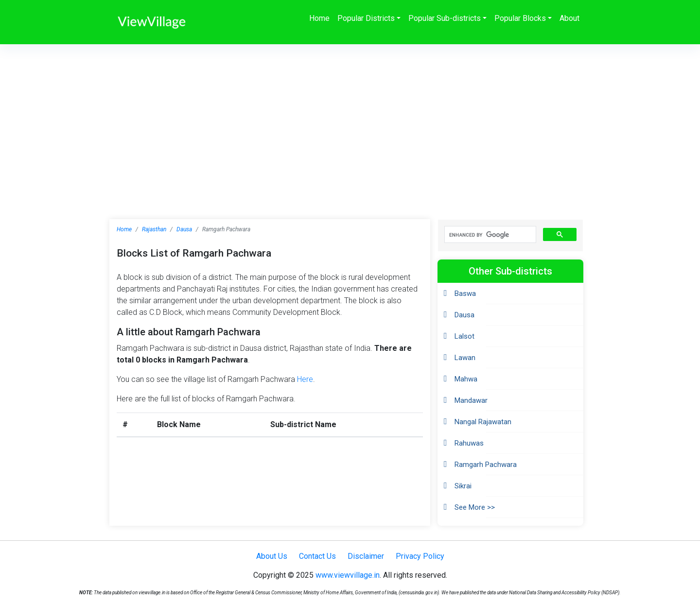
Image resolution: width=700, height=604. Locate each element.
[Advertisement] (350, 117)
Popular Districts (366, 18)
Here (305, 379)
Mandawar (471, 400)
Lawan (465, 358)
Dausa (184, 229)
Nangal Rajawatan (483, 422)
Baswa (465, 293)
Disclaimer (366, 556)
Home (319, 18)
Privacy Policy (420, 556)
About (569, 18)
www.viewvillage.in (348, 575)
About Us (272, 556)
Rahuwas (469, 443)
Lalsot (464, 336)
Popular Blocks (520, 18)
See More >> (475, 507)
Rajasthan (154, 229)
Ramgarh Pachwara (486, 465)
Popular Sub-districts (445, 18)
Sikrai (463, 486)
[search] (489, 235)
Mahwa (466, 379)
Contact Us (317, 556)
